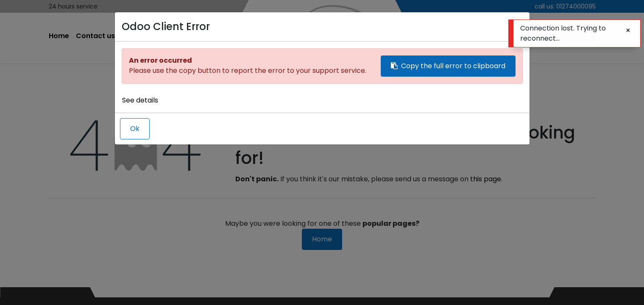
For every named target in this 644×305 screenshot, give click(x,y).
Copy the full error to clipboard (448, 66)
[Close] (628, 30)
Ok (135, 129)
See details (140, 100)
